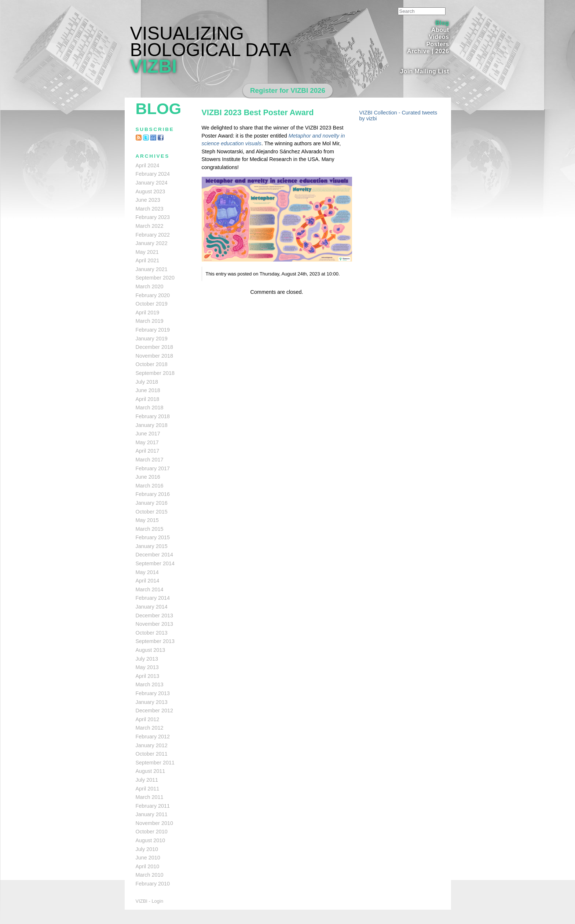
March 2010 (150, 875)
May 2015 (147, 520)
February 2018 (153, 416)
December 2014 (154, 555)
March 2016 (150, 486)
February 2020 (153, 295)
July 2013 (147, 659)
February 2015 (153, 537)
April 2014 (148, 581)
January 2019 (152, 339)
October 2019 (152, 304)
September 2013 (155, 641)
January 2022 (152, 243)
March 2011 (150, 797)
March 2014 (150, 589)
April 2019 (148, 313)
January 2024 (152, 183)
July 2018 (147, 382)
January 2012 (152, 745)
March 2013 (150, 684)
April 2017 (148, 451)
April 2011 (148, 789)
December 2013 (154, 616)
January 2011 (152, 814)
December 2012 (154, 711)
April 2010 (148, 866)
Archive (418, 51)
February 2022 (153, 235)
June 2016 (148, 477)
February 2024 (153, 174)
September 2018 (155, 373)
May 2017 (147, 442)
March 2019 (150, 321)
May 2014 (147, 572)
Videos (439, 37)
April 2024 (148, 165)
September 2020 (155, 278)
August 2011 (151, 771)
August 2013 (151, 650)
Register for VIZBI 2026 (288, 90)
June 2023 (148, 200)
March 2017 (150, 460)
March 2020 (150, 286)
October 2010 (152, 832)
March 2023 (150, 209)
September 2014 (155, 563)
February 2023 (153, 217)
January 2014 (152, 607)
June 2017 (148, 434)
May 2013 (147, 667)
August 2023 (151, 191)
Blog (442, 23)
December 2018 (154, 347)
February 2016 (153, 494)
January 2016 (152, 503)
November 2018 (154, 356)
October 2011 (152, 754)
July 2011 (147, 780)
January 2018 (152, 425)
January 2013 (152, 702)
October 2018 (152, 364)
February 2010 (153, 884)
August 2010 (151, 840)
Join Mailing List (425, 71)
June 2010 (148, 858)
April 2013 (148, 676)
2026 (442, 51)
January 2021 (152, 269)
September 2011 (155, 763)
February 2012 (153, 737)
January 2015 (152, 546)
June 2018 (148, 390)
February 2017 (153, 468)
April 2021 (148, 260)
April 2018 (148, 399)
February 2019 (153, 330)
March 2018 (150, 408)
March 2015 (150, 529)
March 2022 (150, 226)
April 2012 (148, 719)
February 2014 (153, 598)
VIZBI (154, 66)
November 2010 (154, 823)
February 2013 (153, 693)
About (440, 30)
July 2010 (147, 849)
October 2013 (152, 633)
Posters (437, 44)
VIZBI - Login (150, 901)
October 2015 (152, 512)
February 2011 (153, 806)
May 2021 (147, 252)
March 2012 (150, 728)
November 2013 (154, 624)
